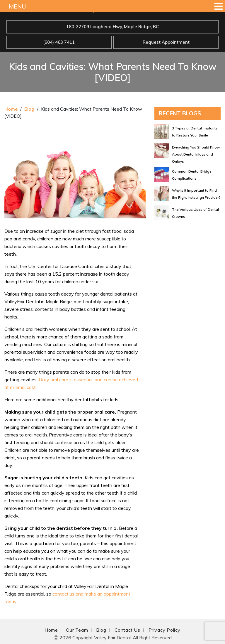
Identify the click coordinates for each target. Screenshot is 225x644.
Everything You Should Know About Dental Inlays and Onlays (196, 154)
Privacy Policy (165, 630)
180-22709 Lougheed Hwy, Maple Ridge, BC (112, 27)
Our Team (77, 630)
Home (11, 109)
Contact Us (127, 630)
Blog (29, 109)
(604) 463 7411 (59, 42)
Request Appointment (166, 42)
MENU (17, 6)
